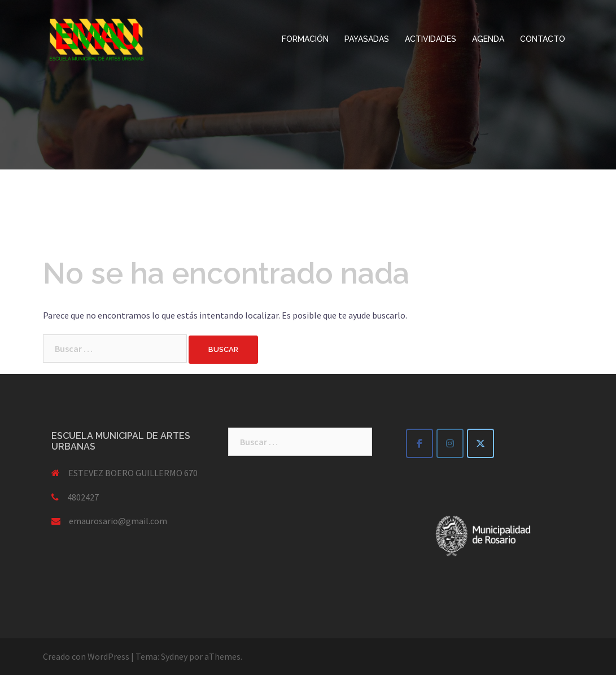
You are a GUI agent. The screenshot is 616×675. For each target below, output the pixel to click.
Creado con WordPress (86, 656)
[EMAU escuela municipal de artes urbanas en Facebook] (420, 443)
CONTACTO (543, 39)
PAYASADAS (367, 39)
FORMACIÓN (305, 39)
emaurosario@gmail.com (118, 521)
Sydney (174, 656)
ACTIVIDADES (431, 39)
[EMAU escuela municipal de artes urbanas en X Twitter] (480, 443)
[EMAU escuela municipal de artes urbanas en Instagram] (450, 443)
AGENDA (488, 39)
